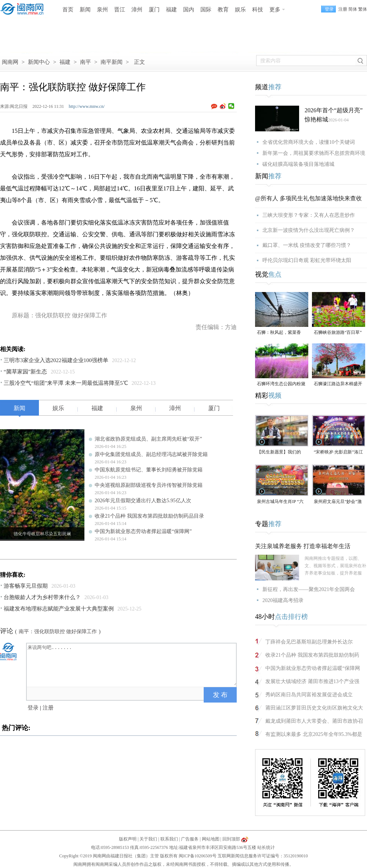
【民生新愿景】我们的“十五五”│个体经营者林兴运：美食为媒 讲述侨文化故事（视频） (282, 453)
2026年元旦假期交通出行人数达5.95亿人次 (143, 501)
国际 (206, 10)
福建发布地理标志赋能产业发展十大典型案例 (59, 609)
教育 (223, 10)
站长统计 (266, 847)
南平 (86, 62)
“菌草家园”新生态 (25, 372)
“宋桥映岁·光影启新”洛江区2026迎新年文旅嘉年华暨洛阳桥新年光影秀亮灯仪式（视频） (338, 453)
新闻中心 (39, 62)
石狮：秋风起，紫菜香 (279, 332)
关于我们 (148, 839)
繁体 (363, 9)
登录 (33, 708)
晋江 (120, 10)
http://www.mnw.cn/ (87, 106)
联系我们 (169, 839)
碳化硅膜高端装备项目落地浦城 (298, 164)
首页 (68, 10)
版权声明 (128, 839)
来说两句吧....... (132, 664)
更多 (275, 10)
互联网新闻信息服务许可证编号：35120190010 (263, 856)
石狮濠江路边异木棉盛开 (338, 384)
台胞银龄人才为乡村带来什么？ (42, 597)
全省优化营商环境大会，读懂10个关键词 (309, 142)
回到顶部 (231, 839)
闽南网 (10, 62)
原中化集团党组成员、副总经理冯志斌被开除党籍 (151, 454)
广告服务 (190, 839)
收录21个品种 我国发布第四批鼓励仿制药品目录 (149, 516)
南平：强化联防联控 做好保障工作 (58, 632)
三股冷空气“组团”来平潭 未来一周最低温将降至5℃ (66, 383)
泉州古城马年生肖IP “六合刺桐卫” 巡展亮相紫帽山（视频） (280, 502)
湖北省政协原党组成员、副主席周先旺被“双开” (148, 439)
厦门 (154, 10)
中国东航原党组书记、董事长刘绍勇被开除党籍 (149, 470)
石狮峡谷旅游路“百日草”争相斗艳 (338, 333)
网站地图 (211, 839)
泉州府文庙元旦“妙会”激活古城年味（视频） (338, 502)
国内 (189, 10)
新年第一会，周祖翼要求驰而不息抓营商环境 (314, 153)
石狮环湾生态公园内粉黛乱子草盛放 (281, 384)
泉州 (102, 10)
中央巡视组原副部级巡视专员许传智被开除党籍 (149, 485)
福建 (171, 10)
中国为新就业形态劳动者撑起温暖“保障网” (143, 531)
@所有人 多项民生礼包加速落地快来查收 (308, 198)
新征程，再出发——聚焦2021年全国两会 (309, 589)
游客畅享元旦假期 (26, 586)
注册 (343, 9)
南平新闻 (112, 62)
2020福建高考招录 (283, 600)
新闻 (85, 10)
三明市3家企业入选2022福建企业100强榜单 (56, 360)
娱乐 (240, 10)
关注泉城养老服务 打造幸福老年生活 (303, 546)
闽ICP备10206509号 (198, 856)
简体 (353, 9)
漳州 (137, 10)
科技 (258, 10)
